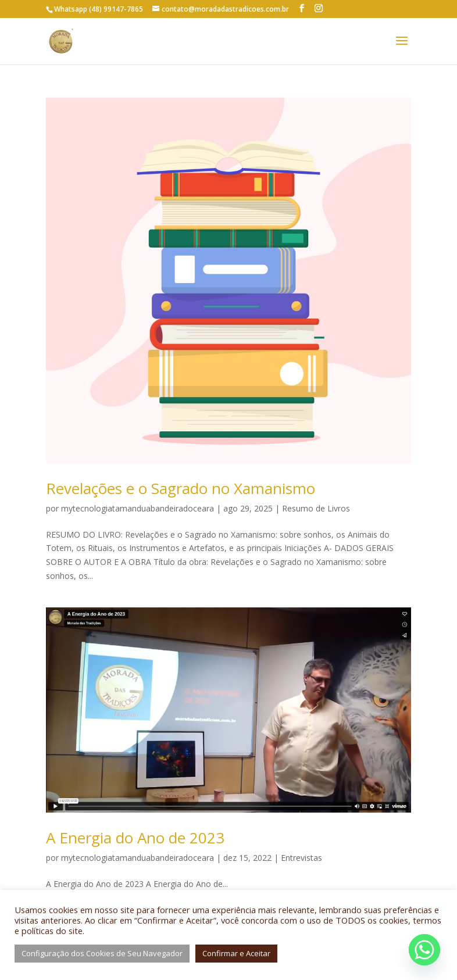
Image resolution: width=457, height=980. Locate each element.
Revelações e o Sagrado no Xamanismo (181, 488)
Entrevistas (301, 858)
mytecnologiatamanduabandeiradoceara (138, 508)
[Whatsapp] (424, 950)
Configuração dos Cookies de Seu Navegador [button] (102, 953)
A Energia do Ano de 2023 (135, 838)
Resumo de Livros (316, 508)
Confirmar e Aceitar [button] (236, 953)
